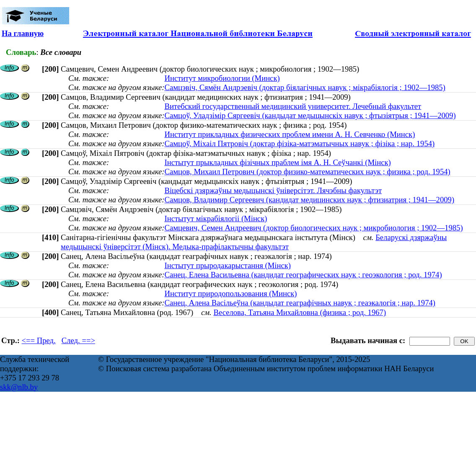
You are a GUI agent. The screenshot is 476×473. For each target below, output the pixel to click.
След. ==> (78, 340)
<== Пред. (39, 340)
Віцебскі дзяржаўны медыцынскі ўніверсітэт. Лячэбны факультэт (273, 190)
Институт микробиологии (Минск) (222, 78)
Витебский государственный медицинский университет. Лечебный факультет (293, 106)
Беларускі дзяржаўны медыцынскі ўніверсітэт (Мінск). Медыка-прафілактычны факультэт (254, 242)
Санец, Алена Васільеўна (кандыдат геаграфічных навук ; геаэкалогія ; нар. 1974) (300, 303)
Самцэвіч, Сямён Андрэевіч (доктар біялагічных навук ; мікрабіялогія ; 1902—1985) (305, 87)
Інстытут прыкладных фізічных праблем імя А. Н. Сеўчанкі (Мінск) (277, 162)
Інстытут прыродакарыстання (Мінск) (228, 265)
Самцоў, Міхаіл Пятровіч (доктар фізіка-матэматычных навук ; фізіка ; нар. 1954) (299, 143)
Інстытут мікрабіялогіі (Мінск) (216, 218)
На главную (23, 33)
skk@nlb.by (19, 387)
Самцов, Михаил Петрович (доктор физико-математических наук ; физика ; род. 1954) (307, 172)
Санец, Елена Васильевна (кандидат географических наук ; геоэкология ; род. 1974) (303, 275)
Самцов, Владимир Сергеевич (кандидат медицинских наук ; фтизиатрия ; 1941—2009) (309, 200)
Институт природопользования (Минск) (230, 293)
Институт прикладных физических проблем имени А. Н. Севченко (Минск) (290, 134)
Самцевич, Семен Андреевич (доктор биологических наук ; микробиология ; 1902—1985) (313, 228)
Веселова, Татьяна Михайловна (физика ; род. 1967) (300, 312)
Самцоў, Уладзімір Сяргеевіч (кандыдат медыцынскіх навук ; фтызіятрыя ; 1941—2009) (310, 115)
